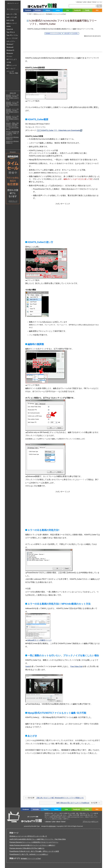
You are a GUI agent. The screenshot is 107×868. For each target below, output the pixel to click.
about (89, 2)
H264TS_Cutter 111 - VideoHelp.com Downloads (61, 130)
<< (98, 2)
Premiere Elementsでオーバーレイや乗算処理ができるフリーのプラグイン (34, 842)
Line (68, 10)
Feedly (87, 10)
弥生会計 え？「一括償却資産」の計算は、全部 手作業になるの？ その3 (12, 104)
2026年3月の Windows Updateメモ (12, 142)
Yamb (28, 666)
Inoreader (38, 10)
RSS (97, 10)
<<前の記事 (67, 33)
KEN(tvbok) (52, 826)
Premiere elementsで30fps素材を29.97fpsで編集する (27, 848)
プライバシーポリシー (90, 822)
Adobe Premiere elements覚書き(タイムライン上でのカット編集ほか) (32, 845)
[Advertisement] (63, 43)
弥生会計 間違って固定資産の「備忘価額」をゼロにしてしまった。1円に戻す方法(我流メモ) (12, 126)
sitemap (79, 2)
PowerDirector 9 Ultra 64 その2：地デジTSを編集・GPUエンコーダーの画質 (34, 851)
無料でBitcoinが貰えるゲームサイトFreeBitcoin (73, 803)
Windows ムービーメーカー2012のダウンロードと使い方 (28, 836)
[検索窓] (82, 6)
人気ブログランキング (13, 3)
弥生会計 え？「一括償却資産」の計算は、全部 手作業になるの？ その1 (12, 118)
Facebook (28, 10)
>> (101, 2)
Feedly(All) (77, 10)
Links (85, 2)
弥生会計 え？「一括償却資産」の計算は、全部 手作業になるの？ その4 (12, 97)
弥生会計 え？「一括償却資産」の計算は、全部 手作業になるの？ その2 (12, 111)
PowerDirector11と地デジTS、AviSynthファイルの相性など (29, 854)
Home (94, 2)
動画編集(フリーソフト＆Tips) (53, 33)
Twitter (58, 10)
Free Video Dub (76, 666)
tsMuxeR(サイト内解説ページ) (39, 640)
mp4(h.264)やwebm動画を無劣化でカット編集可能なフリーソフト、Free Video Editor (38, 839)
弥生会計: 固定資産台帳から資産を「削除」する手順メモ (13, 133)
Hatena (48, 10)
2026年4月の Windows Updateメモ (12, 138)
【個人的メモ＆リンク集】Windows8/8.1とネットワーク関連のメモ (60, 798)
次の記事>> (75, 33)
